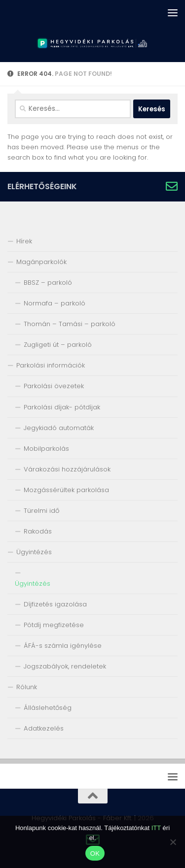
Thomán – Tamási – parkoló (70, 324)
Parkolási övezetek (54, 386)
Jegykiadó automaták (59, 428)
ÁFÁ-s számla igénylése (63, 646)
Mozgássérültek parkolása (66, 490)
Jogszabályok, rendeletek (65, 666)
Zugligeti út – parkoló (58, 345)
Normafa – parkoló (55, 303)
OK (95, 853)
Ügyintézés (34, 552)
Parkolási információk (51, 365)
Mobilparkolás (46, 449)
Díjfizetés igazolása (55, 604)
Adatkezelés (44, 728)
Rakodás (38, 531)
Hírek (24, 241)
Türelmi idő (41, 511)
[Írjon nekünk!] (172, 186)
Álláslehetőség (48, 708)
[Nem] (173, 842)
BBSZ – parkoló (48, 283)
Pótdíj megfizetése (54, 625)
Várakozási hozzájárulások (67, 469)
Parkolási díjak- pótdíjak (62, 407)
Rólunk (27, 687)
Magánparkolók (41, 262)
